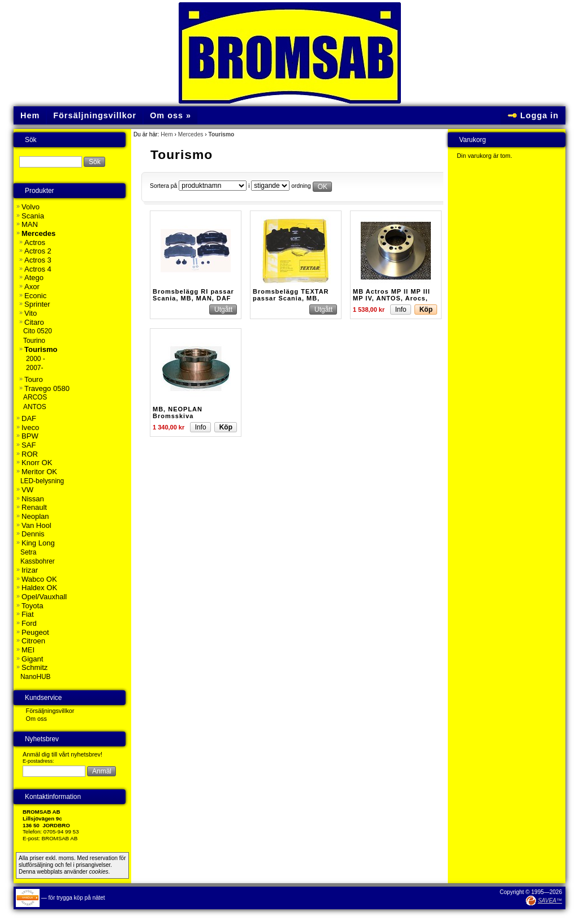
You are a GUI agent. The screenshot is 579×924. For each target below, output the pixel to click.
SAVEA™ (550, 901)
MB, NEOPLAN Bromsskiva (178, 412)
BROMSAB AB (60, 838)
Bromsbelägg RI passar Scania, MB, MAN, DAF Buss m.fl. (193, 298)
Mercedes (191, 134)
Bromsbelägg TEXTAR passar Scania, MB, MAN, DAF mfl (291, 298)
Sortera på (163, 186)
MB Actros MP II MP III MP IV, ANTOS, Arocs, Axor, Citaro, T (392, 298)
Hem (167, 134)
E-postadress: (38, 761)
